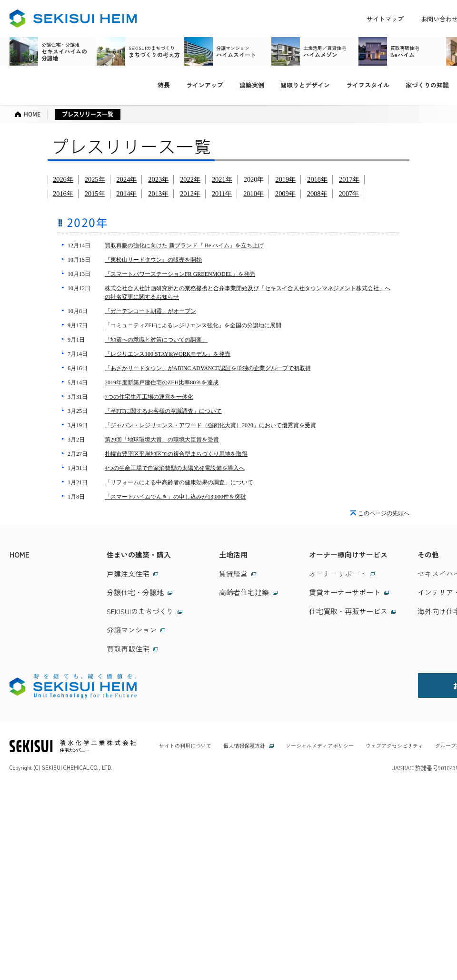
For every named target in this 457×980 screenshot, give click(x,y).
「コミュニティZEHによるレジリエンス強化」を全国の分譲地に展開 (193, 325)
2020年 (254, 179)
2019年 (285, 179)
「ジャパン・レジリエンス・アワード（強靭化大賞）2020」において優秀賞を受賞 (210, 425)
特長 (164, 85)
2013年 (158, 194)
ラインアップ (205, 85)
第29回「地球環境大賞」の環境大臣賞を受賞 (162, 440)
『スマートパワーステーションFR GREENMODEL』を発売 (180, 274)
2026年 (63, 179)
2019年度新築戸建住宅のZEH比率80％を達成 (162, 382)
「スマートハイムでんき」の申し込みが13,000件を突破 (175, 497)
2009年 (285, 194)
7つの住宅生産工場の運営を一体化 (149, 397)
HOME (20, 554)
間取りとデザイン (305, 85)
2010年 (253, 194)
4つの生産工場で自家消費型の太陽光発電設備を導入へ (175, 468)
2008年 (317, 194)
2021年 (222, 179)
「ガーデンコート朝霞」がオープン (150, 311)
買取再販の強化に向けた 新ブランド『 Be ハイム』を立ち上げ (184, 245)
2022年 (190, 179)
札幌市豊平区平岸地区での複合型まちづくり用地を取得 (176, 454)
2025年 (95, 179)
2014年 (127, 194)
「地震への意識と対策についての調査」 (156, 340)
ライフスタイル (368, 85)
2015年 (95, 194)
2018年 (317, 179)
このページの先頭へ (384, 513)
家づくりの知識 (427, 85)
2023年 (158, 179)
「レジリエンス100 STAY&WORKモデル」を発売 (168, 354)
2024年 (127, 179)
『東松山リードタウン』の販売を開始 (153, 260)
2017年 (349, 179)
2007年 (349, 194)
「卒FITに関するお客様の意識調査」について (163, 411)
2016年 (63, 194)
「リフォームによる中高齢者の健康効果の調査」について (179, 482)
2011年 (222, 194)
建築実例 (252, 85)
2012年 (190, 194)
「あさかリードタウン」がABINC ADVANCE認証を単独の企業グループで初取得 (208, 368)
